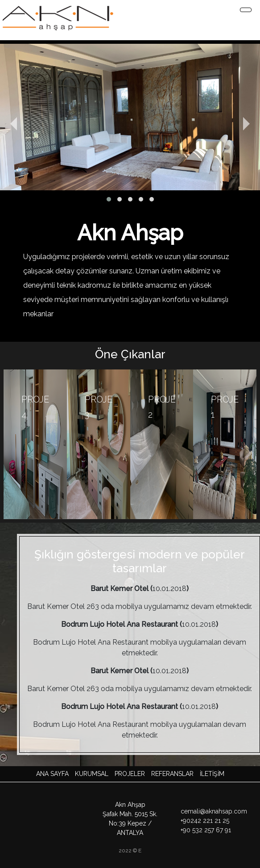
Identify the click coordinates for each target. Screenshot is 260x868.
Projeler (130, 774)
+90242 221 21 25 (205, 821)
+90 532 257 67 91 (206, 830)
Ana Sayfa (52, 774)
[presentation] (24, 124)
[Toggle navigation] (246, 10)
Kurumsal (92, 774)
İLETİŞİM (212, 774)
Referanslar (172, 774)
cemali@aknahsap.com (214, 811)
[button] (109, 199)
